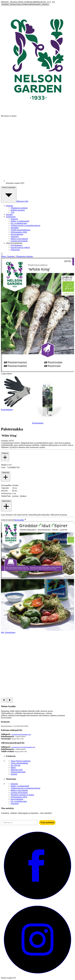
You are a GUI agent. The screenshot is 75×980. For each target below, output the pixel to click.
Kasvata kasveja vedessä (20, 247)
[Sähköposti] (19, 823)
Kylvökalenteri (17, 245)
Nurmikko (15, 228)
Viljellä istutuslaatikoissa (20, 230)
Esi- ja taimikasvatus (19, 223)
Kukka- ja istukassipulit (20, 221)
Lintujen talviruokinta (19, 241)
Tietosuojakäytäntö (18, 772)
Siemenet (14, 219)
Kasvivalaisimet (17, 234)
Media (13, 767)
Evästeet (14, 774)
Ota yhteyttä (15, 765)
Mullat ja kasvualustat (19, 239)
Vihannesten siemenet (19, 208)
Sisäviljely (15, 236)
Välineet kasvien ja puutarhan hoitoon (25, 225)
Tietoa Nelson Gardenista (21, 761)
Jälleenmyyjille (22, 201)
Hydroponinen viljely (19, 232)
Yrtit (12, 212)
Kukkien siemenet (18, 210)
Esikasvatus (15, 250)
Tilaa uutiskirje (47, 823)
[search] (2, 254)
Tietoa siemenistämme (19, 763)
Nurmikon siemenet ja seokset (22, 795)
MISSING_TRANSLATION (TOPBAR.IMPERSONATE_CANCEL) (25, 4)
